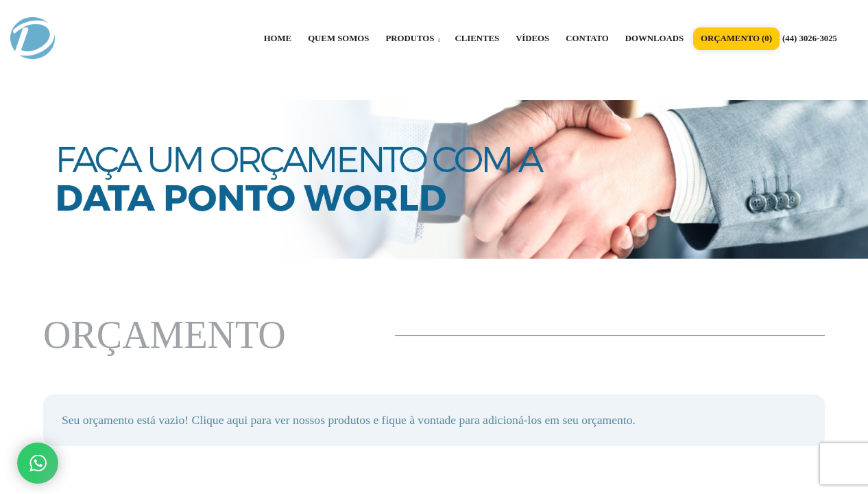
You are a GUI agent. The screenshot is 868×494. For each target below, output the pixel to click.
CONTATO (587, 38)
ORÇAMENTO (736, 38)
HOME (278, 38)
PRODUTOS (413, 38)
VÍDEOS (532, 38)
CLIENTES (477, 38)
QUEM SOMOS (338, 38)
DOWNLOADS (654, 38)
